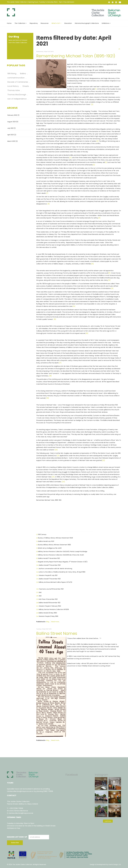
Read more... (56, 622)
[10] (92, 264)
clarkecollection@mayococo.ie (19, 791)
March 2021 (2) (13, 141)
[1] (96, 89)
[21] (58, 456)
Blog (48, 622)
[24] (63, 482)
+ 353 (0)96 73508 (16, 808)
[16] (87, 333)
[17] (60, 363)
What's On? (56, 23)
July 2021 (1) (11, 128)
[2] (92, 104)
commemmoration (16, 78)
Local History (13, 86)
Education (68, 23)
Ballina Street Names (57, 633)
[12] (109, 280)
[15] (55, 319)
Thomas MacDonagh (17, 95)
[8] (49, 204)
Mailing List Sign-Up (17, 837)
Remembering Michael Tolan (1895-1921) (76, 56)
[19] (48, 398)
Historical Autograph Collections (87, 23)
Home (9, 23)
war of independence (17, 99)
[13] (112, 288)
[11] (109, 273)
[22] (103, 460)
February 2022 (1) (13, 115)
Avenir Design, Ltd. (115, 864)
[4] (70, 158)
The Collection (20, 23)
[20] (56, 450)
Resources (45, 23)
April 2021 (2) (12, 135)
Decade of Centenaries (18, 82)
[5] (106, 162)
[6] (94, 165)
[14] (74, 306)
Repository (34, 23)
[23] (53, 477)
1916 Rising (12, 74)
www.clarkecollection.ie (19, 811)
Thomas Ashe (14, 90)
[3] (97, 141)
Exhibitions (106, 23)
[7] (47, 193)
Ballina (23, 74)
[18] (50, 376)
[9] (99, 218)
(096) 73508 (48, 791)
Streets (26, 86)
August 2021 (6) (13, 122)
